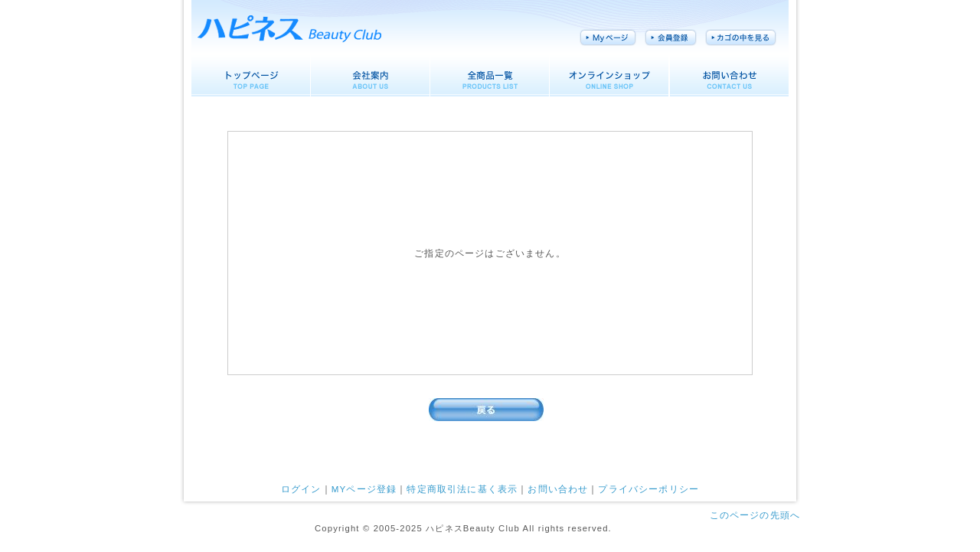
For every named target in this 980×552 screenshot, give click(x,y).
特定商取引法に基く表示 (462, 489)
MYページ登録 (364, 489)
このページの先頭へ (755, 515)
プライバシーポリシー (648, 489)
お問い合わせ (558, 489)
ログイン (301, 489)
